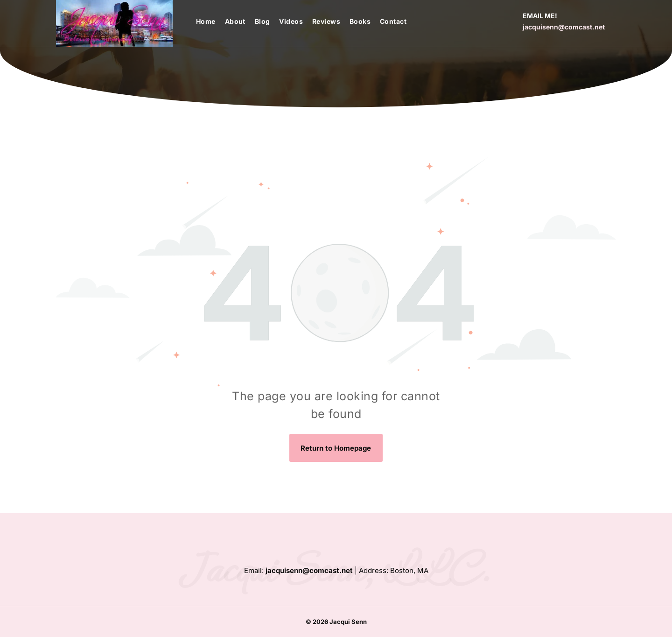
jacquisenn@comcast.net (564, 27)
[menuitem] (210, 21)
